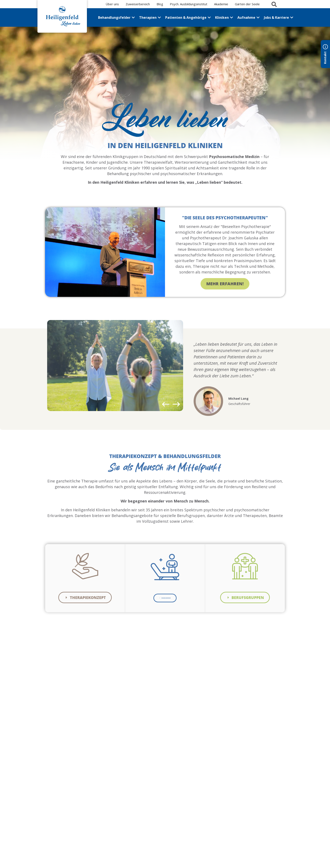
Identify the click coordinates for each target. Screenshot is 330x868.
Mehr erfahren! (225, 285)
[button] (166, 405)
